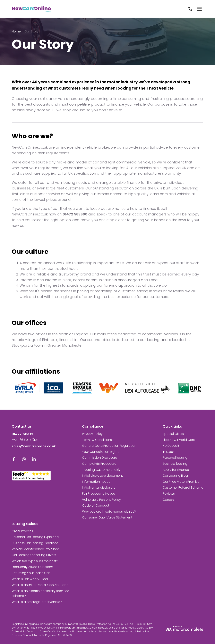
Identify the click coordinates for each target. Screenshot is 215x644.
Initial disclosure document (103, 476)
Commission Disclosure (100, 458)
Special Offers (173, 434)
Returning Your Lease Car (31, 573)
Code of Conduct (96, 505)
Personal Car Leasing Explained (35, 537)
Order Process (22, 531)
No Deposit (171, 446)
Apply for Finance (176, 470)
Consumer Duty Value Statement (107, 517)
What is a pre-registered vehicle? (37, 602)
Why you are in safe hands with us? (109, 512)
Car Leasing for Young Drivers (34, 555)
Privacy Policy (92, 434)
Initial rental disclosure (99, 487)
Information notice (96, 482)
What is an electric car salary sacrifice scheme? (40, 593)
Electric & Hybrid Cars (179, 440)
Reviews (169, 494)
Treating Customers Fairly (101, 470)
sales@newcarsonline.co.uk (34, 446)
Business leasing (175, 464)
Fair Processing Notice (99, 494)
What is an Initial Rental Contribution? (40, 585)
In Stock (168, 452)
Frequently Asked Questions (33, 567)
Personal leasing (175, 458)
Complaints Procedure (99, 464)
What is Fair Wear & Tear (30, 579)
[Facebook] (14, 460)
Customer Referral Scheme (183, 487)
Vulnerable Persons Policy (101, 500)
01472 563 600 (24, 434)
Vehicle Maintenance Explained (35, 549)
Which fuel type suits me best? (35, 561)
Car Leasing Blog (175, 476)
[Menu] (199, 9)
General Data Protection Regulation (109, 446)
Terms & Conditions (97, 440)
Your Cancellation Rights (101, 452)
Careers (169, 500)
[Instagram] (24, 460)
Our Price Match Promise (181, 482)
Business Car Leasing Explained (35, 543)
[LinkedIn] (34, 460)
